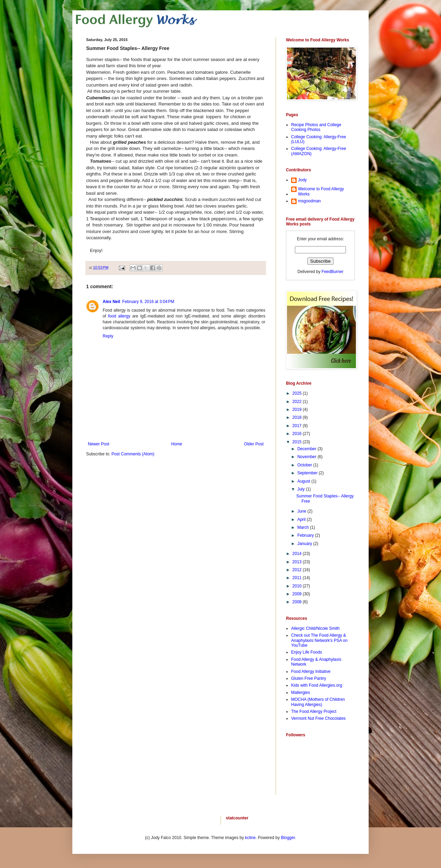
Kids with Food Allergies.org (317, 685)
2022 (298, 402)
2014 (298, 554)
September (308, 473)
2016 (298, 434)
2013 (298, 562)
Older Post (254, 444)
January (305, 544)
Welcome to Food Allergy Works (321, 191)
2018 (298, 417)
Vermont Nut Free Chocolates (318, 718)
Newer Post (99, 444)
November (307, 457)
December (307, 449)
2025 (298, 393)
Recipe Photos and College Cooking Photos (316, 127)
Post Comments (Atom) (133, 454)
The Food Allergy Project (314, 711)
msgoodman (309, 201)
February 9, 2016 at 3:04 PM (148, 302)
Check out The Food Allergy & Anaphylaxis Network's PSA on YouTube (319, 640)
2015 (298, 442)
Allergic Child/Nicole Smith (315, 628)
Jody (302, 180)
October (305, 465)
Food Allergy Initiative (311, 672)
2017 (298, 426)
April (302, 519)
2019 (298, 410)
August (304, 481)
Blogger (288, 838)
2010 (298, 586)
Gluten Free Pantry (309, 678)
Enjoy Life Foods (306, 652)
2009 (298, 594)
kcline (250, 838)
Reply (108, 336)
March (304, 527)
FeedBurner (332, 272)
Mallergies (301, 693)
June (302, 511)
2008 (298, 602)
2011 (298, 578)
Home (177, 444)
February (306, 535)
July (302, 489)
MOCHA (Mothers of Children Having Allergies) (318, 702)
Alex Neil (111, 302)
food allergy (119, 316)
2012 (298, 570)
